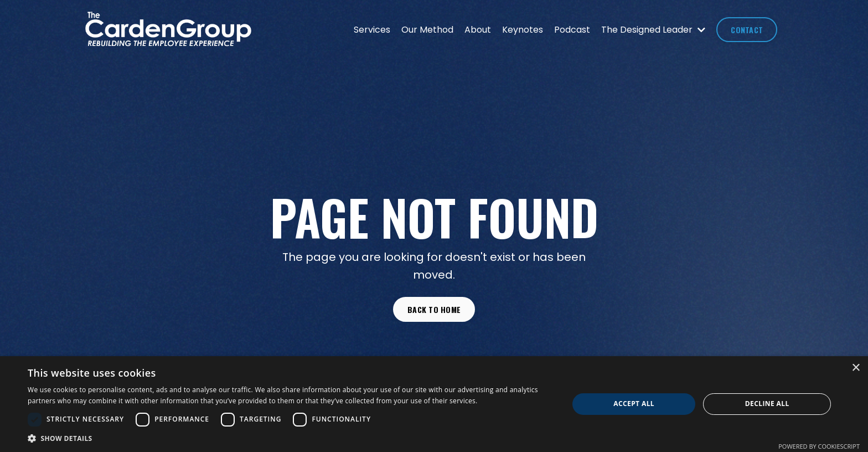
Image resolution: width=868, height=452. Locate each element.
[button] (290, 438)
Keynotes (523, 30)
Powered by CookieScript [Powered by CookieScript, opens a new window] (819, 446)
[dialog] (434, 404)
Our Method (427, 30)
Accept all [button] (634, 404)
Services (372, 30)
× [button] (856, 368)
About (478, 30)
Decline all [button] (767, 404)
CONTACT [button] (747, 30)
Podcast (572, 30)
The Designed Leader (653, 30)
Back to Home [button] (434, 309)
